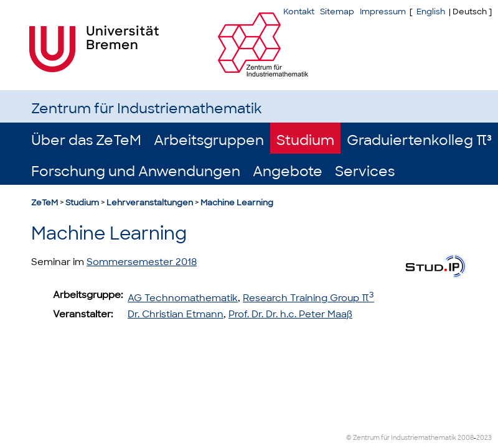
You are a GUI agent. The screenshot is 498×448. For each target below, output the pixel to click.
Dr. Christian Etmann (176, 314)
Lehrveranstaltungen (150, 203)
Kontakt (299, 12)
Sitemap (337, 12)
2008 (466, 438)
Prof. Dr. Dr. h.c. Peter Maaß (290, 314)
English (431, 12)
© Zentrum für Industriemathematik (401, 438)
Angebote (288, 171)
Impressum (383, 12)
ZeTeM (45, 203)
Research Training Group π (308, 298)
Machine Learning (237, 203)
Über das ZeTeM (86, 140)
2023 (484, 438)
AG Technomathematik (183, 298)
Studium (305, 140)
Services (365, 171)
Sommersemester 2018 (142, 262)
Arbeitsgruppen (209, 140)
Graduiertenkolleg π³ (419, 140)
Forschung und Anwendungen (136, 171)
